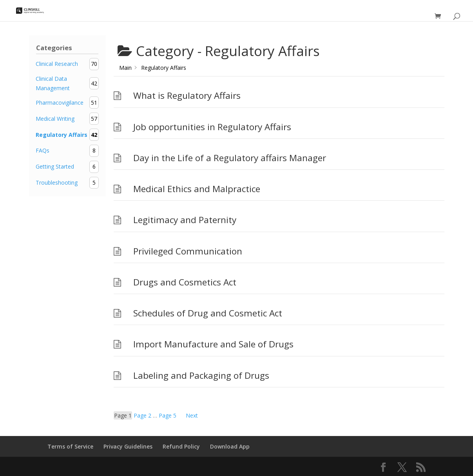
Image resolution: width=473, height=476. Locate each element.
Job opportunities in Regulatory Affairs (212, 127)
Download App (230, 446)
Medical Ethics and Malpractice (197, 189)
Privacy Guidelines (128, 446)
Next (192, 415)
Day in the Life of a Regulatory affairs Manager (230, 158)
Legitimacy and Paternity (185, 220)
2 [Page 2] (142, 415)
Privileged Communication (188, 251)
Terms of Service (70, 446)
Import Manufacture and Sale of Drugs (213, 344)
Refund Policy (181, 446)
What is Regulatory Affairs (187, 95)
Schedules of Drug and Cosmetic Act (208, 313)
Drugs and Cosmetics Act (185, 282)
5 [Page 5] (168, 415)
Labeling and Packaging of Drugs (201, 375)
